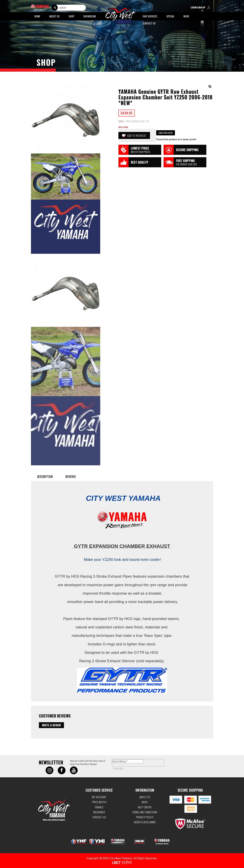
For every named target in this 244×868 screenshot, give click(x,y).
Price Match (99, 802)
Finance (99, 807)
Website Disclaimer (145, 822)
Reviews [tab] (71, 477)
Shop (71, 16)
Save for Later (166, 133)
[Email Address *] (128, 761)
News (186, 16)
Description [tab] (45, 477)
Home (37, 16)
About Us (54, 16)
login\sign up (201, 8)
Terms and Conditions (145, 812)
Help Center (145, 807)
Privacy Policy (145, 817)
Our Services (150, 16)
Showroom (89, 16)
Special (170, 16)
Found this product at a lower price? (176, 139)
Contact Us (149, 23)
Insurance (99, 812)
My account (99, 797)
